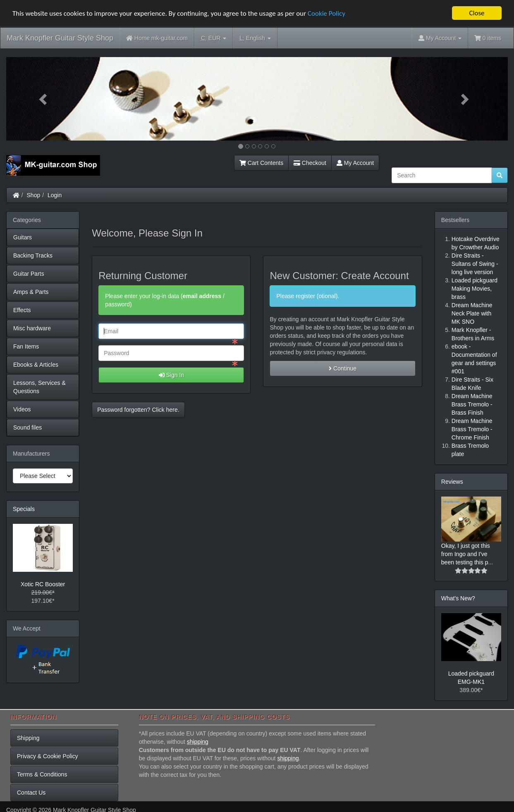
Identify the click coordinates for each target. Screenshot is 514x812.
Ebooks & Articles (36, 365)
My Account (355, 163)
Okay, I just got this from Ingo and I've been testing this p (466, 554)
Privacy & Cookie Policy (48, 756)
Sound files (27, 427)
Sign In (171, 375)
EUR (214, 38)
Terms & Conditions (42, 774)
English (255, 38)
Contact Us (31, 792)
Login (55, 195)
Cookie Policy (326, 13)
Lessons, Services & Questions (39, 387)
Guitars (23, 237)
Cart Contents (261, 163)
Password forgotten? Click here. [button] (138, 410)
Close (477, 13)
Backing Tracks (33, 256)
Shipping (28, 738)
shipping (198, 741)
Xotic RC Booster (43, 584)
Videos (22, 409)
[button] (44, 99)
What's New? (458, 598)
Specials (24, 509)
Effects (22, 310)
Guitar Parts (29, 274)
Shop (34, 195)
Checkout (310, 163)
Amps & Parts (31, 292)
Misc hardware (32, 328)
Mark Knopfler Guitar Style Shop (60, 38)
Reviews (452, 482)
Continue (343, 368)
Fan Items (26, 346)
